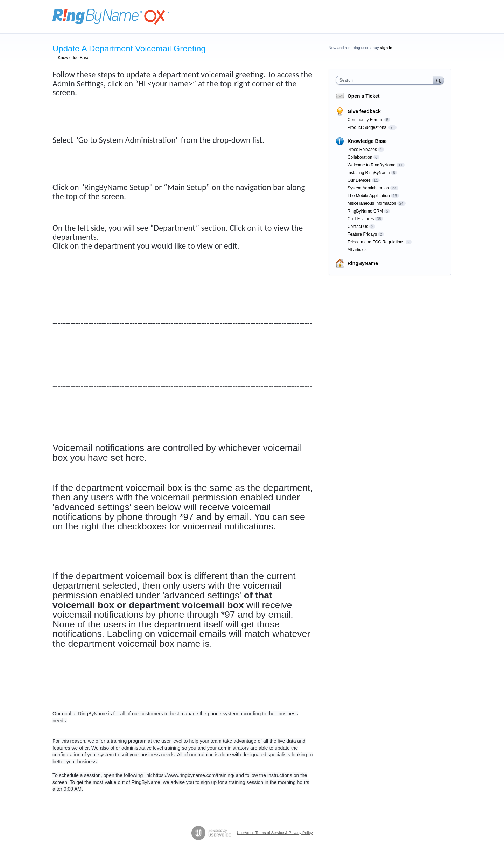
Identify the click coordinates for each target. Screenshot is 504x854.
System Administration (368, 188)
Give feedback (364, 111)
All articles (357, 250)
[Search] (439, 80)
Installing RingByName (369, 173)
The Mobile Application (369, 196)
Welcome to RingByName (372, 165)
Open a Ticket (364, 96)
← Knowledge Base (71, 58)
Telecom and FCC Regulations (376, 242)
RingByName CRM (365, 211)
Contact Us (358, 227)
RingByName (363, 263)
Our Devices (359, 180)
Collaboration (360, 157)
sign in (386, 48)
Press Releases (362, 150)
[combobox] (386, 80)
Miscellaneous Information (372, 203)
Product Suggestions (367, 127)
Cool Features (361, 219)
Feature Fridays (362, 234)
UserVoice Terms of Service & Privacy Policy (275, 833)
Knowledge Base (367, 141)
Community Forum (365, 120)
